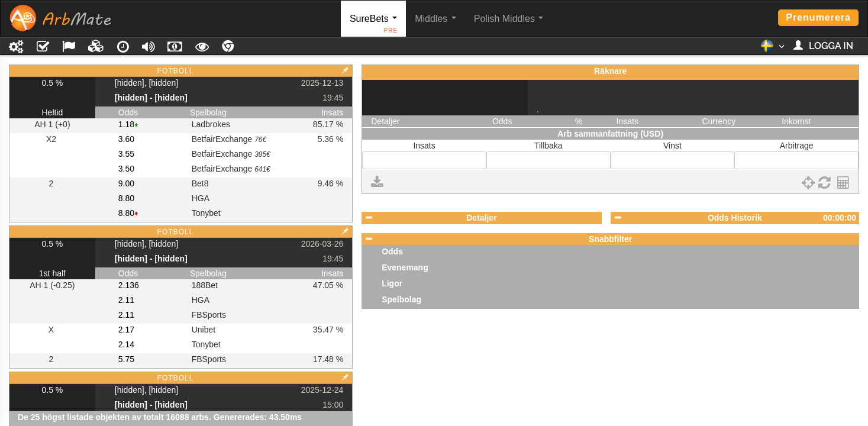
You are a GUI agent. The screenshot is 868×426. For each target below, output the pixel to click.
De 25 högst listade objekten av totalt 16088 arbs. (114, 417)
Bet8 (200, 183)
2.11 (126, 300)
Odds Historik (735, 218)
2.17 (126, 330)
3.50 (126, 169)
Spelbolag (401, 299)
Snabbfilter (610, 239)
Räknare (610, 71)
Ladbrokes (211, 124)
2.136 (129, 285)
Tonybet (206, 213)
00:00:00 (840, 218)
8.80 (126, 198)
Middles (435, 19)
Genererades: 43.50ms (258, 417)
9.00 (126, 183)
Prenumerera (818, 17)
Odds (392, 251)
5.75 (126, 359)
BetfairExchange (229, 139)
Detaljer (481, 218)
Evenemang (405, 267)
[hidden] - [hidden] (151, 98)
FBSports (209, 315)
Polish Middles (509, 19)
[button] (772, 49)
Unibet (204, 330)
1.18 (126, 124)
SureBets (374, 25)
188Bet (205, 285)
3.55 (126, 154)
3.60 (126, 139)
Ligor (392, 283)
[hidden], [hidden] (146, 83)
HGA (201, 198)
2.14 (126, 344)
